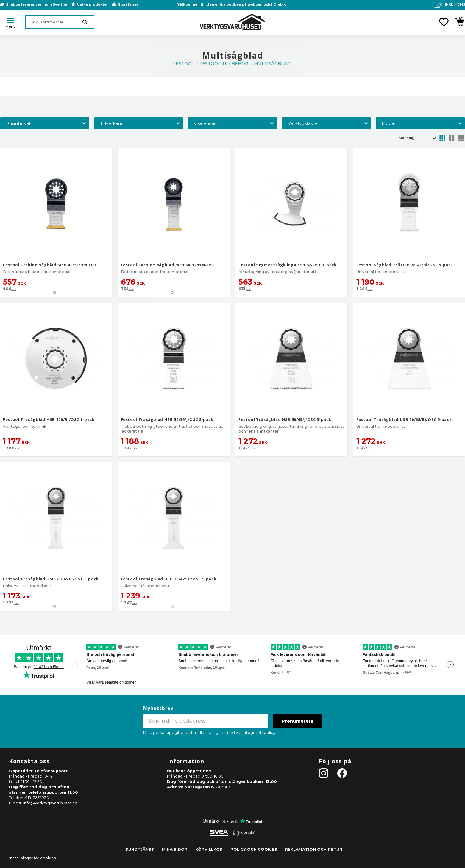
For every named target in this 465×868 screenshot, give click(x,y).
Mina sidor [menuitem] (175, 849)
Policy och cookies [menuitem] (254, 849)
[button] (444, 22)
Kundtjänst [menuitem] (140, 849)
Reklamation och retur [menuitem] (314, 849)
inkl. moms (455, 4)
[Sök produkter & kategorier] (60, 22)
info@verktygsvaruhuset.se (50, 803)
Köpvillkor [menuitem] (209, 849)
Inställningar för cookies (32, 858)
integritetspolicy (259, 733)
